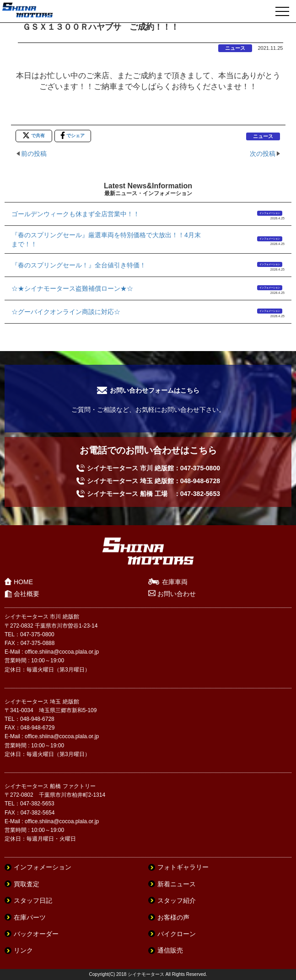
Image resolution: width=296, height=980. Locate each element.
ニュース (235, 48)
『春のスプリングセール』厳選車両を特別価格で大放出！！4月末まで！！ (106, 240)
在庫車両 (175, 582)
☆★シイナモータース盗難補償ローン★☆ (72, 288)
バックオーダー (36, 934)
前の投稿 (34, 154)
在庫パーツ (30, 917)
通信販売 (170, 950)
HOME (23, 582)
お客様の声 (173, 917)
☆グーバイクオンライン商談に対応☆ (66, 312)
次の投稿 (263, 154)
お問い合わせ (177, 594)
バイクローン (177, 934)
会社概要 (27, 594)
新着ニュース (177, 884)
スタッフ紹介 (177, 900)
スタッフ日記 (33, 900)
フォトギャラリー (183, 867)
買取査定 (27, 884)
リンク (23, 950)
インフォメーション (270, 213)
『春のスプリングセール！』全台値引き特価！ (79, 265)
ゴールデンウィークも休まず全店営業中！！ (75, 214)
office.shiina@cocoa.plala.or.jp (62, 652)
